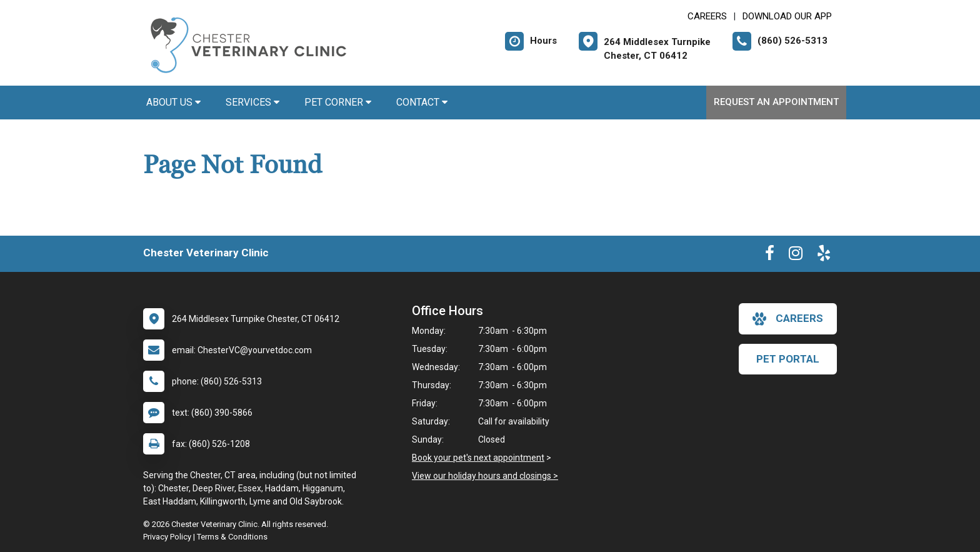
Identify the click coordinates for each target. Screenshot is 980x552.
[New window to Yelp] (824, 256)
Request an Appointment (776, 102)
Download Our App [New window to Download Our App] (787, 16)
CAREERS (707, 16)
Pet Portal (788, 359)
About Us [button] (173, 102)
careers (788, 319)
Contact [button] (422, 102)
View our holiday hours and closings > (485, 476)
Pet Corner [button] (338, 102)
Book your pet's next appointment (478, 458)
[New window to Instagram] (796, 256)
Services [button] (252, 102)
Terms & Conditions (232, 537)
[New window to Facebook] (770, 256)
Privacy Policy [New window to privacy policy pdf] (167, 537)
